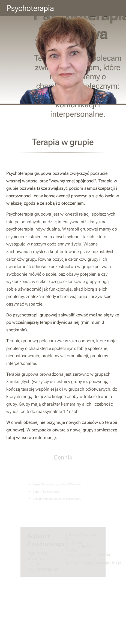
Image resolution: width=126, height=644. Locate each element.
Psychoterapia (30, 8)
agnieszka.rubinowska (92, 555)
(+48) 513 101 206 (78, 549)
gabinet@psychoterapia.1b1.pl (96, 562)
